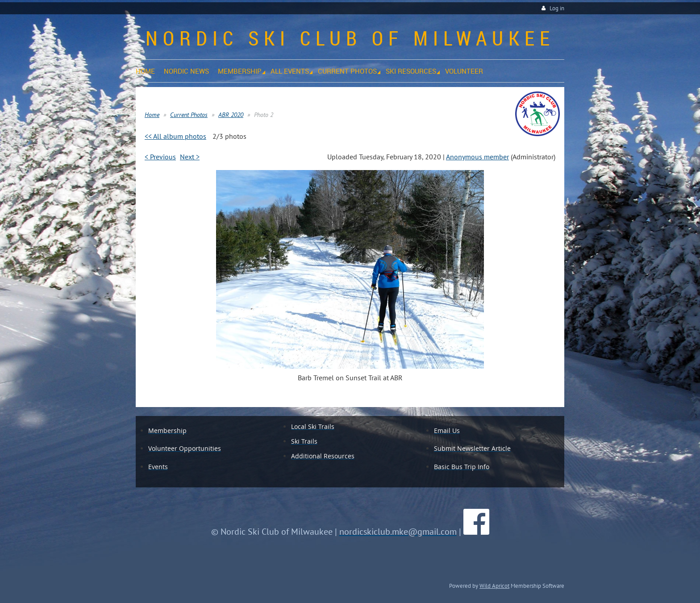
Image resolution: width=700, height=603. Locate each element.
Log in (557, 8)
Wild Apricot (494, 586)
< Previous (160, 157)
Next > (190, 157)
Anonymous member (477, 157)
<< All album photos (175, 136)
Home (152, 115)
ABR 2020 (231, 115)
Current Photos (189, 115)
